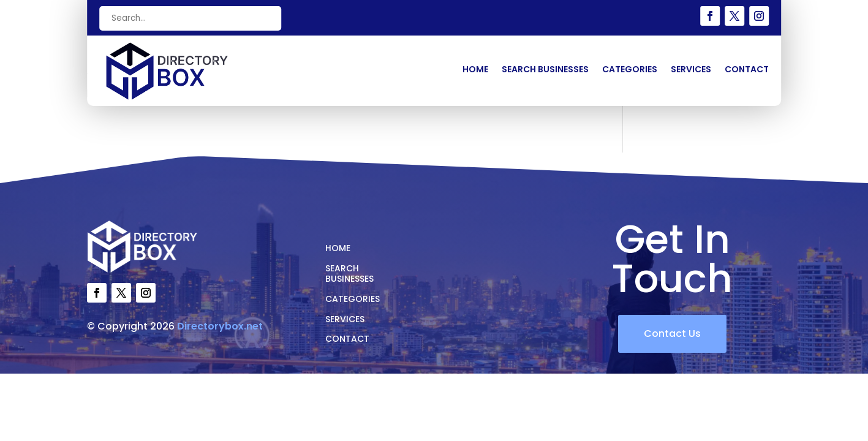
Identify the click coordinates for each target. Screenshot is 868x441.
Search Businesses (545, 70)
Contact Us (672, 334)
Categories (630, 70)
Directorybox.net (220, 326)
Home (475, 70)
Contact (747, 70)
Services (691, 70)
